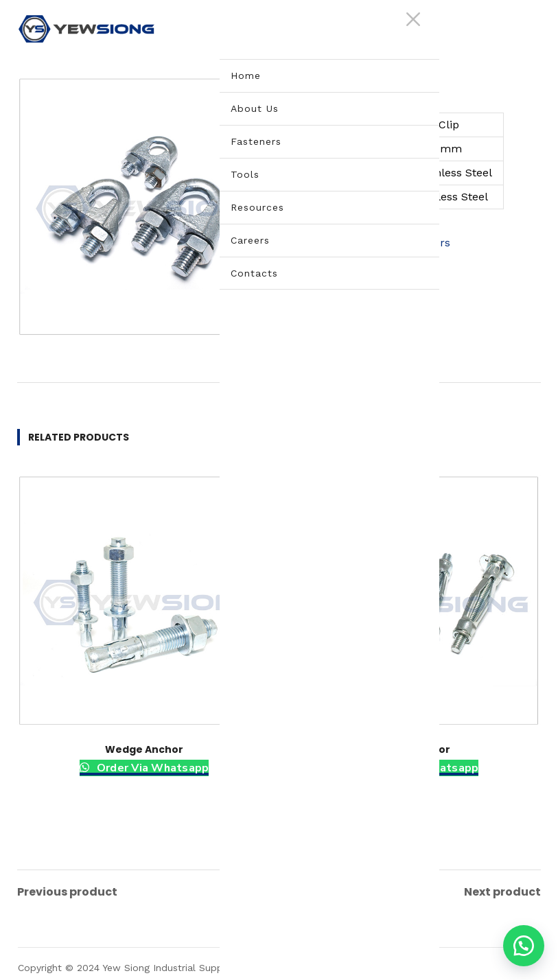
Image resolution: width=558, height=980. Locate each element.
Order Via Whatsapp (152, 768)
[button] (524, 946)
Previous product (67, 889)
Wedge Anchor (144, 749)
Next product (502, 889)
